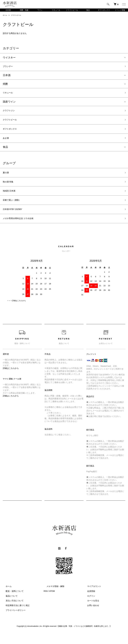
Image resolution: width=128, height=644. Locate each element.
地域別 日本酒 (11, 200)
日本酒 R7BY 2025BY (15, 220)
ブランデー (9, 67)
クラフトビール (72, 10)
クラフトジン (10, 114)
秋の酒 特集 (10, 190)
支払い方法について (12, 613)
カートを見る (90, 613)
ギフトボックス (104, 10)
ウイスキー (9, 58)
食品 (88, 10)
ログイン (88, 608)
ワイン (40, 10)
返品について (9, 608)
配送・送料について (12, 603)
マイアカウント (91, 598)
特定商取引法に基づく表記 (15, 618)
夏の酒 (7, 179)
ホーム (5, 16)
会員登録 (88, 603)
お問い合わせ (90, 618)
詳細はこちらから (11, 380)
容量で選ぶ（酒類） (14, 210)
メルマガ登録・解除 (53, 598)
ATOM (52, 603)
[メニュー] (124, 4)
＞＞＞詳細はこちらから (16, 313)
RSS (46, 603)
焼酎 (5, 85)
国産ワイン (9, 104)
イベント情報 (120, 10)
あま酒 (7, 144)
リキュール (56, 10)
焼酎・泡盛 (24, 10)
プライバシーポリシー (13, 622)
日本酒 (8, 10)
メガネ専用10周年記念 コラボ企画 (22, 230)
